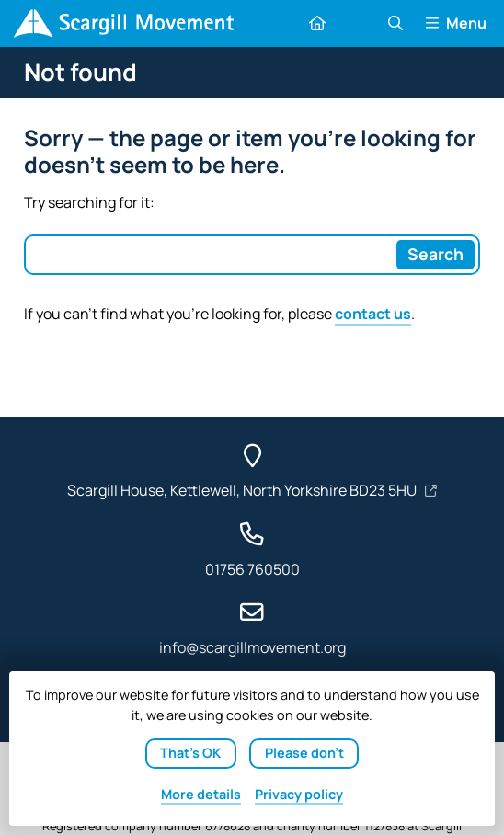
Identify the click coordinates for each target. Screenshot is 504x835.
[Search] (436, 255)
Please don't (304, 753)
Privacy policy (299, 794)
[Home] (124, 23)
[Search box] (209, 255)
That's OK (190, 753)
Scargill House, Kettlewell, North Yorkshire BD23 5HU (243, 490)
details (201, 794)
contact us (373, 314)
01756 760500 (252, 569)
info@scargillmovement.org (252, 647)
